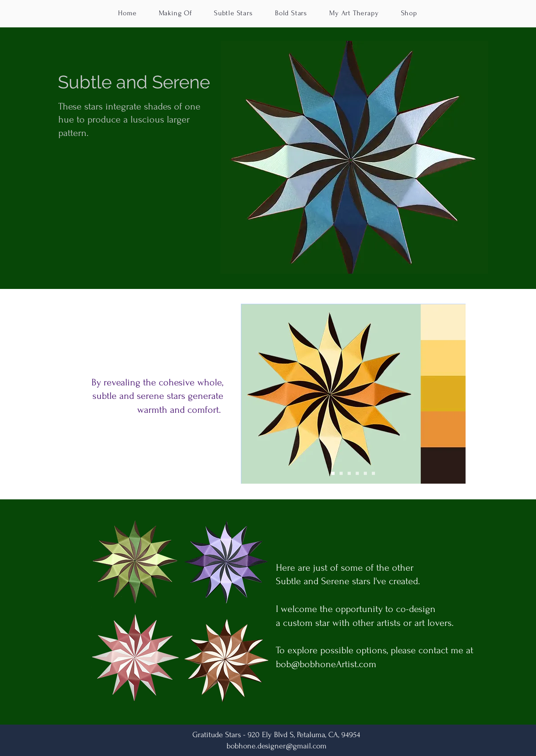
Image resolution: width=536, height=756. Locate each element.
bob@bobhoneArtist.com (326, 664)
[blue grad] (349, 473)
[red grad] (341, 473)
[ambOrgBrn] (357, 473)
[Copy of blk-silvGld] (373, 473)
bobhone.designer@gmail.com (277, 746)
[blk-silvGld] (365, 473)
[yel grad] (333, 473)
